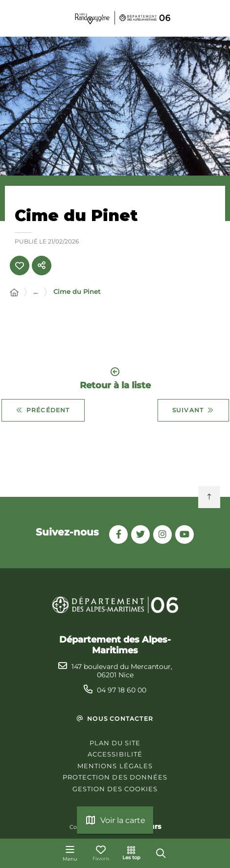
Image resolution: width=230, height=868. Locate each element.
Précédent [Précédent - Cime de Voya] (43, 410)
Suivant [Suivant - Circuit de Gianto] (193, 410)
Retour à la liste (115, 379)
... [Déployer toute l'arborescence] (35, 291)
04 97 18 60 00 (122, 690)
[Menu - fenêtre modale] (70, 853)
